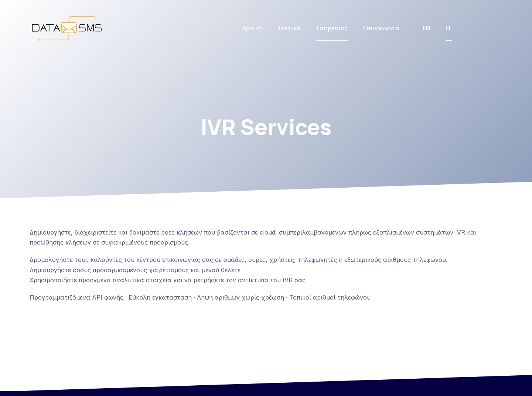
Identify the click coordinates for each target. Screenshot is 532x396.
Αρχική (252, 28)
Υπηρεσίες (332, 28)
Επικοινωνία (381, 28)
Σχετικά (289, 28)
